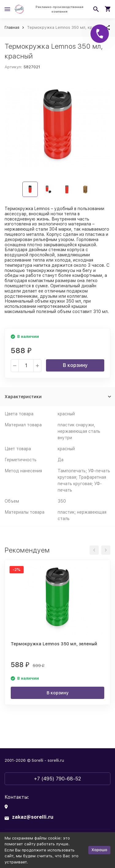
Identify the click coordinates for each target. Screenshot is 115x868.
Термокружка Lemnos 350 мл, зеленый (54, 644)
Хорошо (99, 850)
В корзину (75, 365)
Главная (12, 27)
